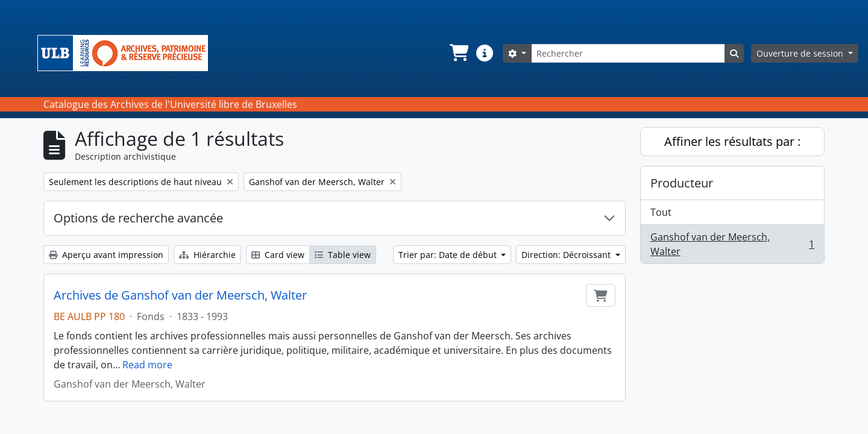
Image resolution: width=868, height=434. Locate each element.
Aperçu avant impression (106, 255)
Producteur (682, 183)
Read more (147, 365)
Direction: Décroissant (567, 255)
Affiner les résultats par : (732, 141)
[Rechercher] (628, 53)
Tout (661, 212)
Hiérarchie (207, 255)
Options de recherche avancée (138, 218)
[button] (458, 53)
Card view (278, 255)
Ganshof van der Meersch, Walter (732, 244)
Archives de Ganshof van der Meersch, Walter (180, 295)
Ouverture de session (801, 53)
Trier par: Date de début (449, 255)
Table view (343, 255)
